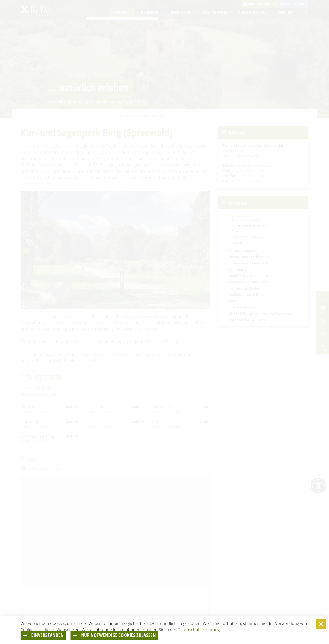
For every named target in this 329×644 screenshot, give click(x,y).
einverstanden (52, 635)
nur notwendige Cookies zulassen (134, 635)
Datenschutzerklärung (199, 629)
